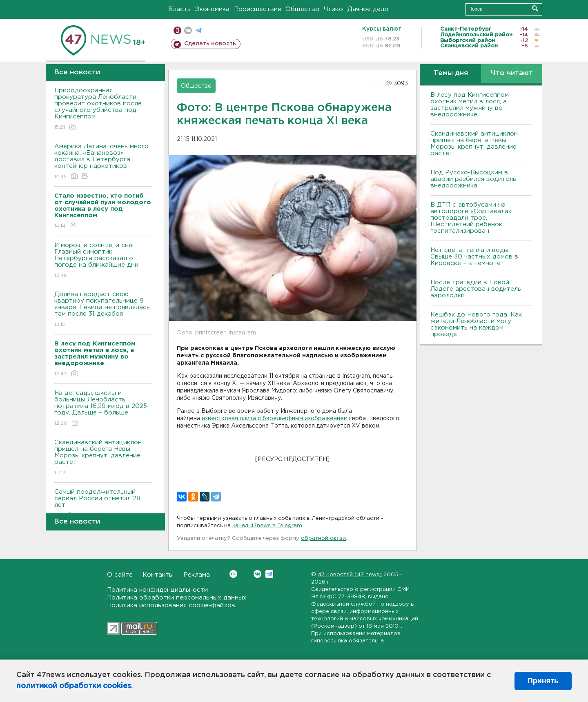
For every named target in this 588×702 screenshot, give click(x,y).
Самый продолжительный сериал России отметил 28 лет (103, 504)
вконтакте (188, 30)
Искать (535, 8)
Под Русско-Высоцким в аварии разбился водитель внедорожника (473, 179)
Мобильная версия (177, 30)
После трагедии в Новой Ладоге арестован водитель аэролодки (476, 289)
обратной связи (323, 538)
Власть (179, 9)
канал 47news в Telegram (267, 526)
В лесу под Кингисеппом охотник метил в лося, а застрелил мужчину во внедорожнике (470, 105)
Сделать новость (210, 44)
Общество (302, 9)
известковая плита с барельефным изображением (275, 419)
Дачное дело (368, 9)
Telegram (269, 574)
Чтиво (333, 9)
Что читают (512, 73)
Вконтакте (233, 574)
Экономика (212, 9)
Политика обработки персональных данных (177, 598)
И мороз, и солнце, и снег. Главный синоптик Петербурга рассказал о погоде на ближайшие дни (103, 261)
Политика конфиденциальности (157, 590)
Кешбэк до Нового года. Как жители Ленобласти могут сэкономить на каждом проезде (476, 324)
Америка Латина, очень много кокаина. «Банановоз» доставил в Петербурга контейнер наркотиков (103, 162)
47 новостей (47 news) (350, 575)
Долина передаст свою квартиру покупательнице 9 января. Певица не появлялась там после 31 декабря (103, 310)
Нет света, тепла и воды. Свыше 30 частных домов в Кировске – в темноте (474, 257)
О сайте (120, 575)
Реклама (197, 575)
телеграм (199, 30)
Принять (543, 681)
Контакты (158, 575)
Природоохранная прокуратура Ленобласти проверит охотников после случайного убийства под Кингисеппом (103, 109)
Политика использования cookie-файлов (171, 605)
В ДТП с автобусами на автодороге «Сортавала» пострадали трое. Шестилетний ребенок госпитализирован (471, 218)
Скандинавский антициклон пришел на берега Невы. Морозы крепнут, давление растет (103, 458)
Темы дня (451, 73)
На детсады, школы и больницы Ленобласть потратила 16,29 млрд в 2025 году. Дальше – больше (103, 409)
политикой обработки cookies (74, 686)
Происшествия (257, 9)
